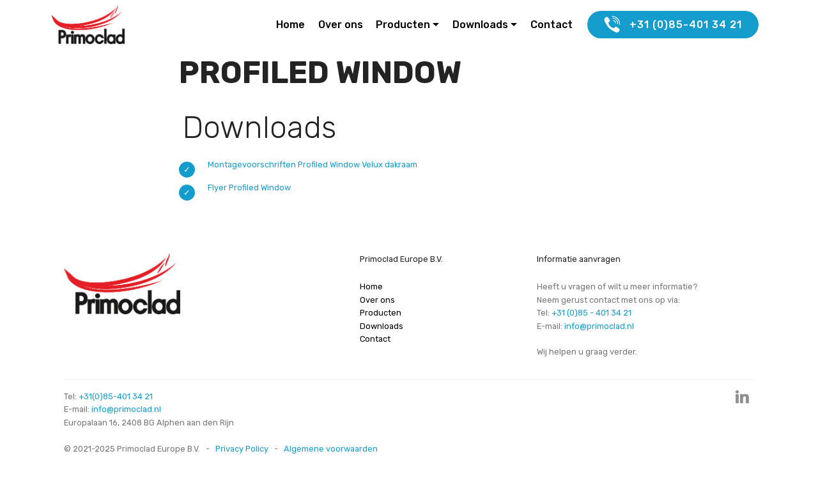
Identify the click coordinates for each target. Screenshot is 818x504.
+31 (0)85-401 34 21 (673, 25)
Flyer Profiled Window (249, 187)
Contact (552, 25)
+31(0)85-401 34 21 (116, 396)
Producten (403, 25)
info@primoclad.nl (599, 326)
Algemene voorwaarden (331, 449)
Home (290, 25)
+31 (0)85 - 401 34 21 (591, 313)
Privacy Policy (242, 449)
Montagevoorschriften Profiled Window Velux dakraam (313, 164)
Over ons (341, 25)
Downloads (480, 25)
